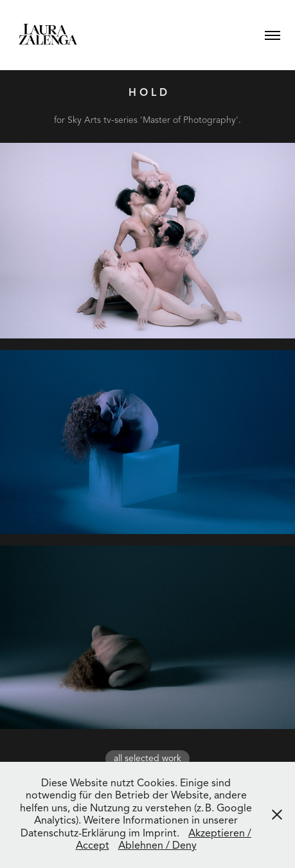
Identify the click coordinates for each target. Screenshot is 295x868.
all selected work (147, 758)
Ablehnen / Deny (157, 845)
